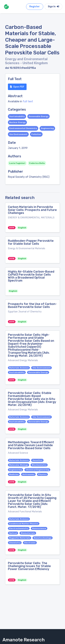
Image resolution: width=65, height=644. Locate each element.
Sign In (53, 7)
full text (28, 101)
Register (35, 7)
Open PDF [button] (17, 87)
